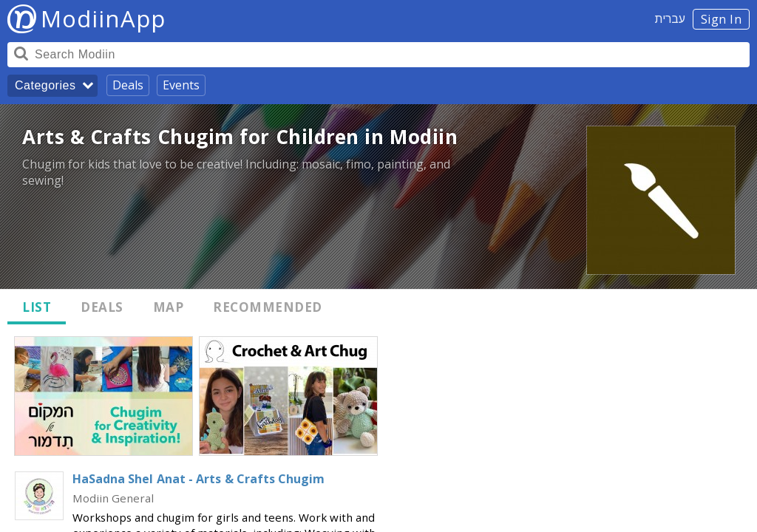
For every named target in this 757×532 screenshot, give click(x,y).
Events (181, 85)
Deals (128, 85)
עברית (670, 18)
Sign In (722, 19)
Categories (45, 85)
